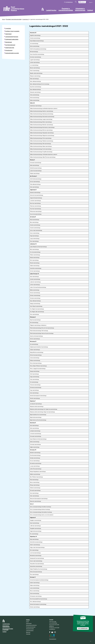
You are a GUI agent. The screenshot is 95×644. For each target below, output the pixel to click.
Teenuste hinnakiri (30, 629)
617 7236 (54, 622)
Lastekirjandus (51, 10)
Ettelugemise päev (10, 48)
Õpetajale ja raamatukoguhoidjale (66, 9)
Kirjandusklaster (53, 639)
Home (3, 19)
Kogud (27, 622)
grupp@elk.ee (52, 629)
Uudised (90, 10)
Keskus (28, 620)
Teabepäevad (8, 34)
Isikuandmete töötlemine (31, 625)
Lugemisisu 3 (26, 19)
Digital (91, 641)
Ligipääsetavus (69, 2)
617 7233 (57, 628)
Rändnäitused (9, 42)
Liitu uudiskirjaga (83, 628)
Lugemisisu (8, 28)
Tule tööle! (28, 634)
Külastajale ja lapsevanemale (80, 9)
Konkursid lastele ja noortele (12, 53)
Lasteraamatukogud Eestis (12, 37)
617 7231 (55, 623)
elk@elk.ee (52, 626)
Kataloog (83, 2)
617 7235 (57, 625)
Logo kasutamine (30, 631)
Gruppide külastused (10, 45)
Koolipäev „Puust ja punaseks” (12, 31)
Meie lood (28, 632)
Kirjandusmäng (9, 50)
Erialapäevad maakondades (12, 39)
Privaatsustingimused (31, 627)
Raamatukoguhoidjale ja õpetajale (8, 629)
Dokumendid (29, 623)
